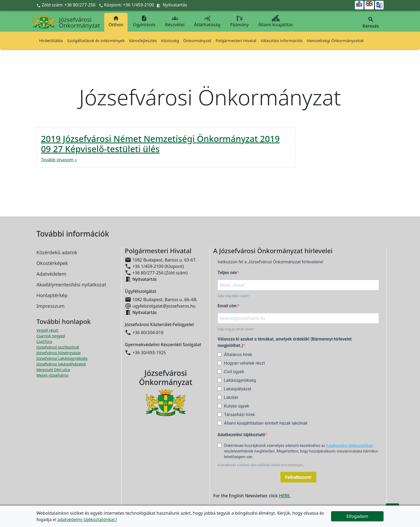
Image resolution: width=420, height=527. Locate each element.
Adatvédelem (51, 274)
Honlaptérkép (52, 295)
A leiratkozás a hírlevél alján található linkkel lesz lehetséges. (261, 465)
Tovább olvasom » (59, 160)
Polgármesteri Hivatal (236, 40)
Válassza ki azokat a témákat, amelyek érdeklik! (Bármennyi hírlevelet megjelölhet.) (285, 342)
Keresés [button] (371, 23)
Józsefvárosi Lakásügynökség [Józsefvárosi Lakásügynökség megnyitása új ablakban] (62, 358)
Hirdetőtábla (51, 40)
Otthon (116, 21)
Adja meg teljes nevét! (233, 296)
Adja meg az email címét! (235, 329)
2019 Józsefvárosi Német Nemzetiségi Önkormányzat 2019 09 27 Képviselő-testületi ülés (160, 144)
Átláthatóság (207, 21)
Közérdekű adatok (57, 252)
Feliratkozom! (298, 477)
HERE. (285, 496)
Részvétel (175, 21)
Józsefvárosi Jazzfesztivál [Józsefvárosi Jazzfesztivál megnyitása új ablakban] (58, 347)
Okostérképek (52, 263)
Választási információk (282, 40)
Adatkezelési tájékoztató (241, 435)
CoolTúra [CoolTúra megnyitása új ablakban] (44, 341)
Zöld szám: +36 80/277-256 (67, 5)
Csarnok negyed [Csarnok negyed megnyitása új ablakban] (51, 336)
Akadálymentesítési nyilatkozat (71, 285)
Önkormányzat (197, 40)
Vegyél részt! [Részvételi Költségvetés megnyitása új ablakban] (47, 330)
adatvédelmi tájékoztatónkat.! (87, 519)
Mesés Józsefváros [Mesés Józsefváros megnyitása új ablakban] (52, 375)
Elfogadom (357, 516)
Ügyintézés (144, 21)
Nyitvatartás (175, 5)
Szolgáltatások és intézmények (96, 40)
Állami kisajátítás (276, 21)
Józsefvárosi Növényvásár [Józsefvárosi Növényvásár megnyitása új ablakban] (59, 353)
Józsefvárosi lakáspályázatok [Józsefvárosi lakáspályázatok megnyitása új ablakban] (61, 364)
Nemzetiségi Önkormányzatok (335, 40)
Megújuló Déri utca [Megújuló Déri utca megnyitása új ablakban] (53, 370)
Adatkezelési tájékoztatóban (350, 446)
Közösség (170, 40)
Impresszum (50, 306)
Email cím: (228, 306)
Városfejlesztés (143, 40)
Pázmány (239, 21)
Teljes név (227, 273)
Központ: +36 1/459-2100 (129, 5)
